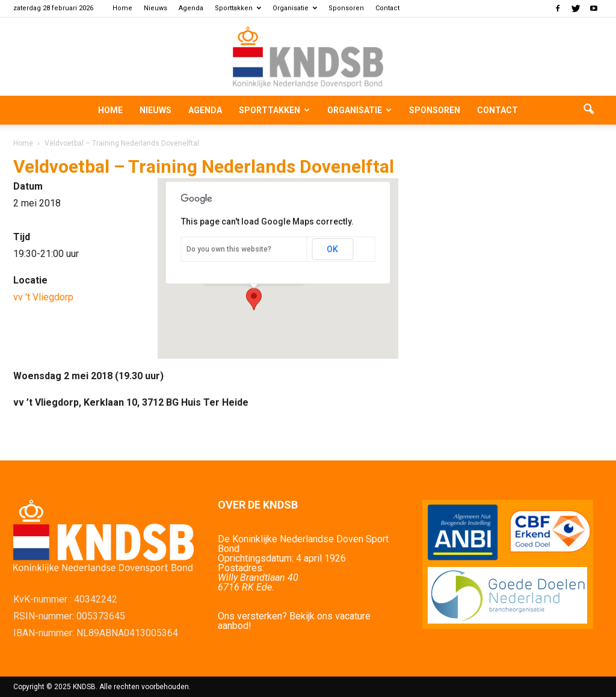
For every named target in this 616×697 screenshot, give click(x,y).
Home (122, 8)
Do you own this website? (229, 249)
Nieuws (156, 8)
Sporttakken (238, 8)
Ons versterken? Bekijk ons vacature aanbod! (294, 621)
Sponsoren (346, 8)
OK (332, 249)
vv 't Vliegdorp (43, 297)
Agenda (191, 8)
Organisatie (295, 8)
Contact (387, 8)
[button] (588, 110)
